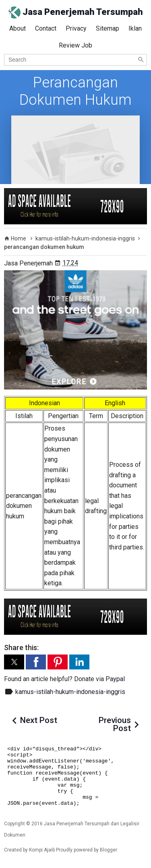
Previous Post (115, 724)
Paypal (115, 679)
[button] (14, 662)
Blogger (109, 850)
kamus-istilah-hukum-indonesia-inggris (70, 692)
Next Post (39, 720)
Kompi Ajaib (42, 850)
